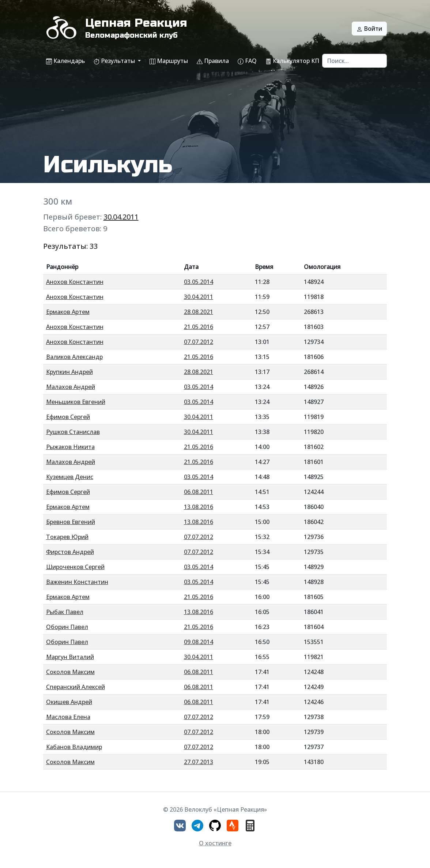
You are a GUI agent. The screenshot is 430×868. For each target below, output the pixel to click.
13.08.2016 (199, 507)
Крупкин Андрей (69, 372)
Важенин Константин (77, 582)
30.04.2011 (121, 217)
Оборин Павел (67, 627)
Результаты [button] (115, 61)
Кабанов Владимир (74, 747)
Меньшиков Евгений (76, 402)
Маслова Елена (68, 717)
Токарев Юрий (67, 537)
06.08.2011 (199, 492)
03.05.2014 (199, 282)
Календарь (65, 61)
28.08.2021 (199, 312)
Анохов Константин (75, 282)
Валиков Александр (74, 357)
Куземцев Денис (70, 477)
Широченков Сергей (75, 567)
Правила (213, 61)
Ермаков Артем (68, 312)
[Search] (355, 61)
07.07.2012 (199, 342)
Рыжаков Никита (70, 447)
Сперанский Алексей (76, 687)
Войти (369, 29)
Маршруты (169, 61)
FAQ (247, 61)
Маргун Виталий (70, 657)
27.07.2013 (199, 762)
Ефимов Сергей (68, 417)
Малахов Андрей (71, 387)
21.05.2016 (199, 327)
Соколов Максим (70, 672)
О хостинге (215, 843)
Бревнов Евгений (71, 522)
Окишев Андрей (69, 702)
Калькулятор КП (292, 61)
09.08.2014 (199, 642)
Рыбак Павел (65, 612)
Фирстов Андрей (70, 552)
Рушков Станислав (73, 432)
